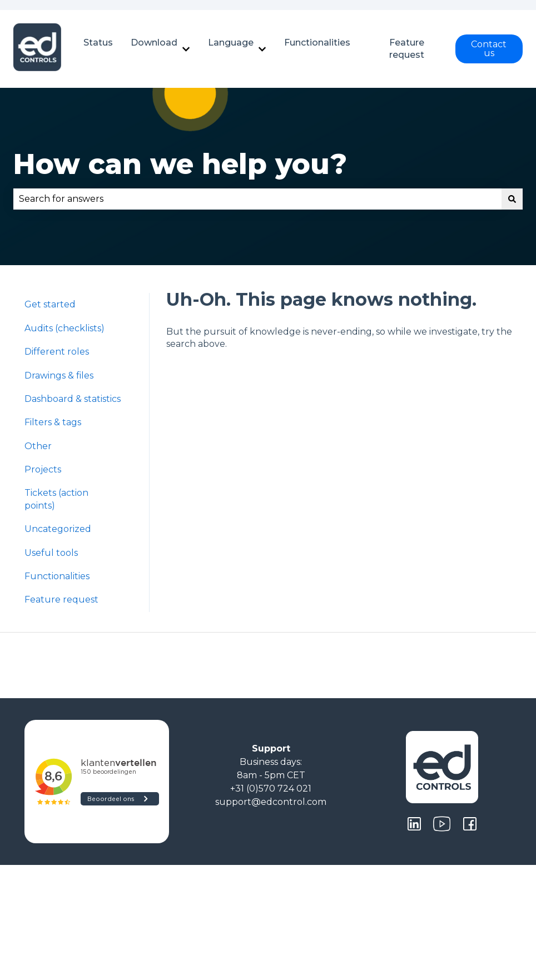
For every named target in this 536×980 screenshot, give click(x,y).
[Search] (512, 199)
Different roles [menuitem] (57, 352)
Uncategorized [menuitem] (58, 529)
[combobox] (257, 199)
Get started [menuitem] (50, 304)
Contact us (489, 49)
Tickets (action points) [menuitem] (56, 499)
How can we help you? (180, 164)
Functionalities (317, 43)
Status (98, 43)
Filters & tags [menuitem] (53, 422)
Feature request (407, 49)
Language (231, 43)
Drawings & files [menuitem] (59, 375)
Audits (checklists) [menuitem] (64, 328)
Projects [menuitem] (43, 469)
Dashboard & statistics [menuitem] (73, 399)
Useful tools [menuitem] (51, 553)
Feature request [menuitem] (61, 600)
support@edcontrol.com (271, 802)
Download (154, 43)
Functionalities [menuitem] (57, 576)
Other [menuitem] (38, 446)
